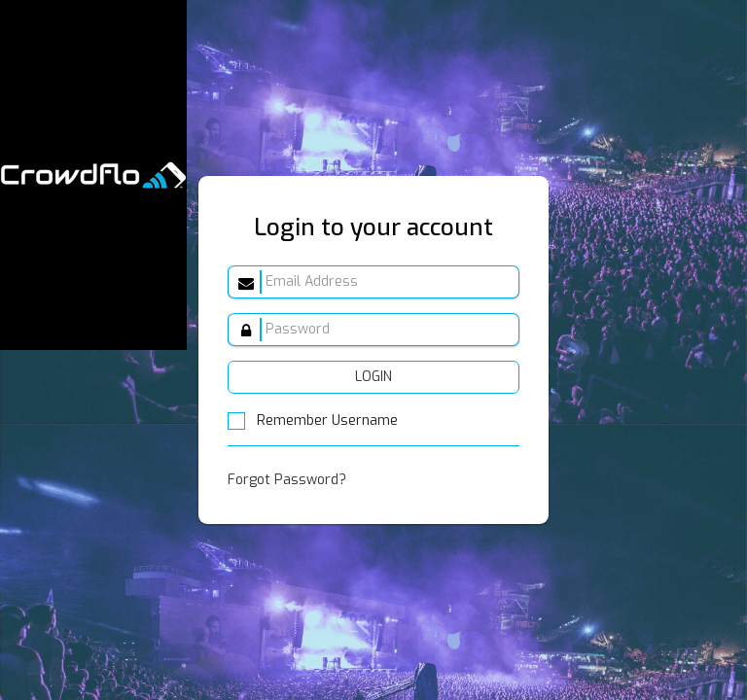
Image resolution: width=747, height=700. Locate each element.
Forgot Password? (287, 480)
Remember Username (313, 420)
